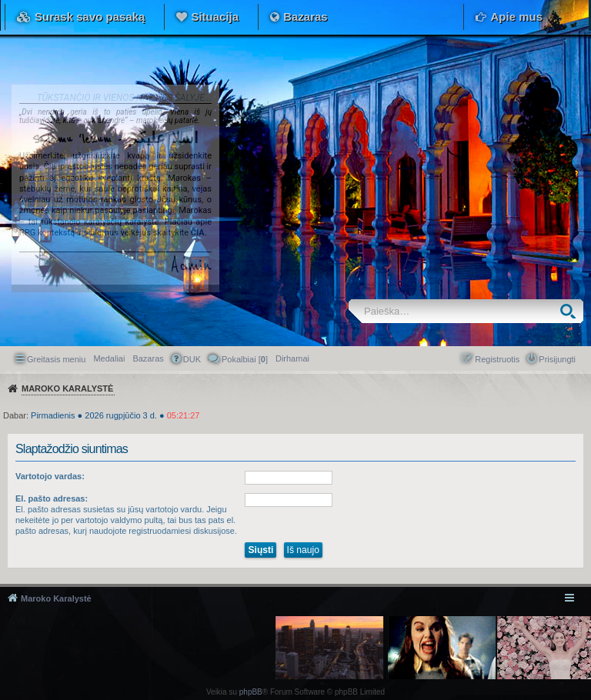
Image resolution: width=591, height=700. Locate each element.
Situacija (215, 17)
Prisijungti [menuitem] (557, 359)
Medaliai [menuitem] (109, 358)
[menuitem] (292, 358)
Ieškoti (571, 311)
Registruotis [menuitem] (497, 359)
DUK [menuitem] (192, 359)
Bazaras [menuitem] (148, 358)
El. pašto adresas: (52, 498)
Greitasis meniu (56, 359)
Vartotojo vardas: (50, 476)
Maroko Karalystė (56, 598)
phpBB (251, 692)
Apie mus (516, 17)
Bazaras (306, 17)
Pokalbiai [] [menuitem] (245, 359)
